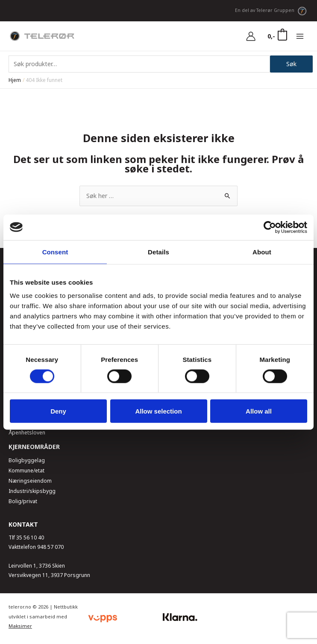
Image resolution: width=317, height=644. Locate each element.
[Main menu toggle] (300, 36)
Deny (58, 411)
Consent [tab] (55, 252)
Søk (291, 64)
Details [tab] (158, 252)
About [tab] (262, 252)
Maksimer (20, 626)
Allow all (259, 411)
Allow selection (158, 411)
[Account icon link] (251, 36)
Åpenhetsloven (27, 433)
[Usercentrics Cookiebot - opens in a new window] (270, 227)
